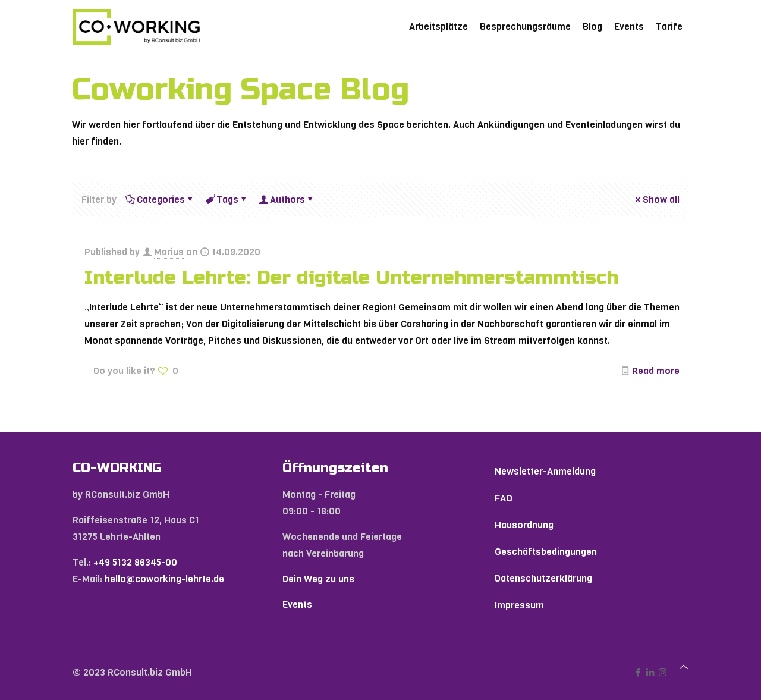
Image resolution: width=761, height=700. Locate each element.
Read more (656, 371)
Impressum (519, 605)
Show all (656, 200)
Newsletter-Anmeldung (545, 471)
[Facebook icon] (638, 673)
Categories (160, 200)
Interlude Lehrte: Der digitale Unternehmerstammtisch (351, 277)
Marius (169, 252)
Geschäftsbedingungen (546, 552)
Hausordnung (524, 525)
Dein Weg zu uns (318, 579)
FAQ (504, 498)
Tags (227, 200)
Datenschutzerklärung (543, 578)
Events (297, 605)
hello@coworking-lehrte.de (164, 579)
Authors (287, 200)
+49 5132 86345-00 (135, 562)
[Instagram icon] (663, 673)
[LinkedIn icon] (650, 673)
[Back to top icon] (684, 667)
